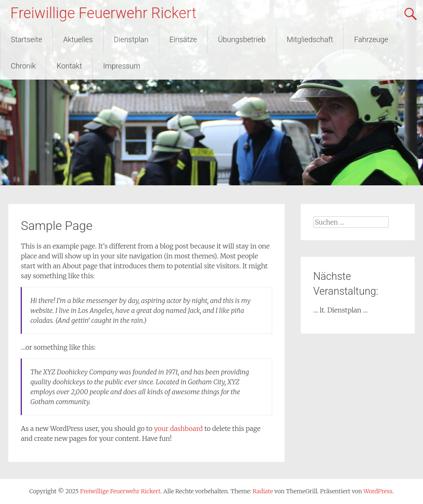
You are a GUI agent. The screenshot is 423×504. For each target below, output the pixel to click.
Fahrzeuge (371, 39)
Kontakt (69, 66)
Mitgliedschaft (310, 39)
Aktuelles (78, 39)
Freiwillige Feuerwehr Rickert (103, 13)
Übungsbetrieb (242, 39)
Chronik (23, 66)
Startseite (26, 39)
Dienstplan (131, 39)
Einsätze (183, 39)
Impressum (121, 66)
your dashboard (178, 428)
